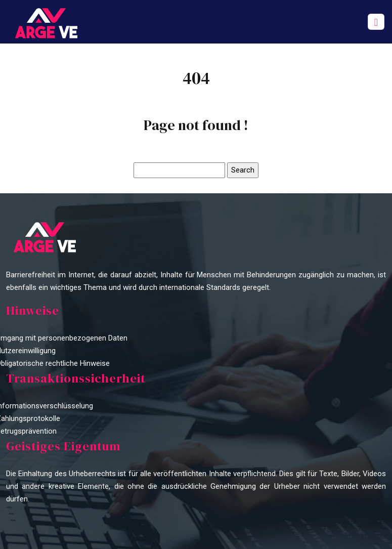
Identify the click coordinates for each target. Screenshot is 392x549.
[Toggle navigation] (376, 22)
